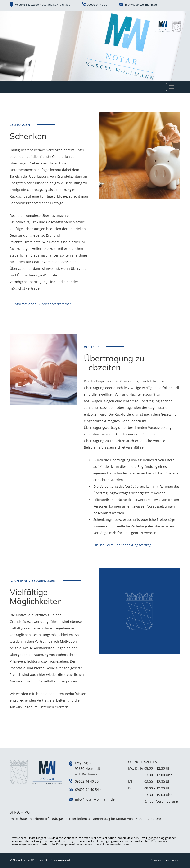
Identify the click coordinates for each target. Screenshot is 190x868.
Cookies (156, 860)
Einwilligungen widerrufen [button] (112, 844)
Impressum (173, 860)
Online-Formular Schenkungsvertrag (122, 545)
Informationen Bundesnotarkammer (42, 304)
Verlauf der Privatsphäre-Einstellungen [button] (66, 844)
